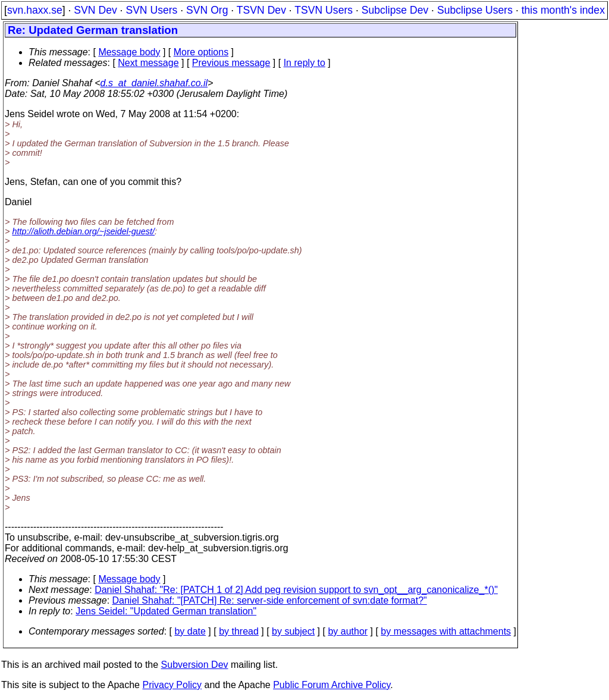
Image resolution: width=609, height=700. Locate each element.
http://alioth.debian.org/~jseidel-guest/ (83, 231)
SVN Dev (95, 10)
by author (348, 631)
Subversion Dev (195, 665)
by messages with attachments (446, 631)
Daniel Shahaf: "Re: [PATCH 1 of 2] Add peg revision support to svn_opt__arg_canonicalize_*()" (296, 590)
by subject (293, 631)
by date (190, 631)
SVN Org (207, 10)
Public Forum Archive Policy (332, 685)
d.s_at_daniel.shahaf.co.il (154, 83)
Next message (148, 63)
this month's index (563, 10)
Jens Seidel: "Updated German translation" (166, 611)
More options (201, 52)
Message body (129, 52)
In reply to (304, 63)
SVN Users (151, 10)
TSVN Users (324, 10)
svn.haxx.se (35, 10)
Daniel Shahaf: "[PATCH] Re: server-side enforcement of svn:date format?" (270, 600)
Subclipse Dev (395, 10)
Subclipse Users (475, 10)
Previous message (231, 63)
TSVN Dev (261, 10)
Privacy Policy (172, 685)
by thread (239, 631)
